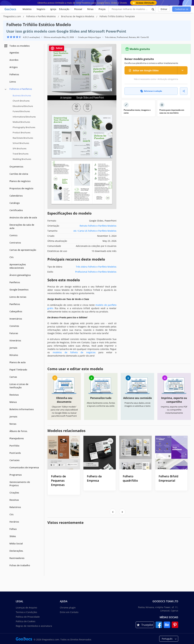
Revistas (14, 395)
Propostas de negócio (21, 188)
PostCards (15, 453)
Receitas (14, 500)
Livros (13, 82)
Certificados (16, 210)
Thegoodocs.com (12, 16)
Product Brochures (21, 132)
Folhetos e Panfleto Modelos (41, 16)
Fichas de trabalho (20, 565)
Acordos (14, 60)
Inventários (16, 319)
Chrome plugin (68, 608)
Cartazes (14, 460)
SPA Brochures (20, 148)
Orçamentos (16, 167)
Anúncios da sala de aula (23, 217)
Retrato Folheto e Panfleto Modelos (98, 226)
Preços (102, 9)
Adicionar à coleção (151, 91)
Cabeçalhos (16, 311)
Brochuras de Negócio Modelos (78, 16)
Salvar (57, 48)
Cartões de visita (19, 174)
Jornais (13, 348)
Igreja (53, 9)
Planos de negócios (20, 181)
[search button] (153, 9)
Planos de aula (18, 362)
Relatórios (15, 507)
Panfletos (15, 282)
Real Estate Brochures (23, 138)
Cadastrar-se (182, 9)
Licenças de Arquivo (26, 608)
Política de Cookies (26, 621)
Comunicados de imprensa (24, 467)
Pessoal (78, 9)
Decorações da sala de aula (22, 226)
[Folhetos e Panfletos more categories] (6, 89)
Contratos (15, 243)
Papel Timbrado (18, 370)
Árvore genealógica (20, 275)
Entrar (164, 9)
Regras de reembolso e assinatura (34, 626)
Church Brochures (21, 101)
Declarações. (16, 551)
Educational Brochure (23, 106)
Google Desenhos (19, 290)
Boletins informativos (22, 409)
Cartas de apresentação (23, 250)
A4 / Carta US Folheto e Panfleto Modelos (95, 231)
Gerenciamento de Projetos (20, 484)
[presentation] (113, 512)
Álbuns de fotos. (19, 431)
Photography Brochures (24, 127)
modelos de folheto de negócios (74, 352)
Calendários (16, 196)
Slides (13, 536)
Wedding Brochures (22, 159)
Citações (14, 493)
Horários (14, 522)
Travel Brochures (21, 154)
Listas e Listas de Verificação (19, 386)
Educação (64, 9)
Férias (90, 9)
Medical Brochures (21, 122)
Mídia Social (16, 544)
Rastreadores (17, 558)
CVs (11, 257)
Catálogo (15, 203)
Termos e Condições (26, 612)
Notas (13, 424)
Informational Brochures (24, 117)
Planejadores (17, 438)
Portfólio (14, 446)
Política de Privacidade (28, 617)
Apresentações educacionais (18, 266)
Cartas (13, 377)
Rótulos (14, 355)
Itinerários (15, 340)
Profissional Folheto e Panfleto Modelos (96, 272)
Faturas (14, 333)
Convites (14, 326)
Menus (13, 402)
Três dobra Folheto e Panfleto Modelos (96, 267)
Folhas (13, 529)
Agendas (14, 53)
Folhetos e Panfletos (21, 89)
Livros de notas (18, 297)
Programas (16, 475)
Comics (13, 235)
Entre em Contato (69, 612)
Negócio (41, 9)
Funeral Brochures (21, 111)
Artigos (14, 67)
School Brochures (21, 143)
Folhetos (14, 74)
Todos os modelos (17, 46)
